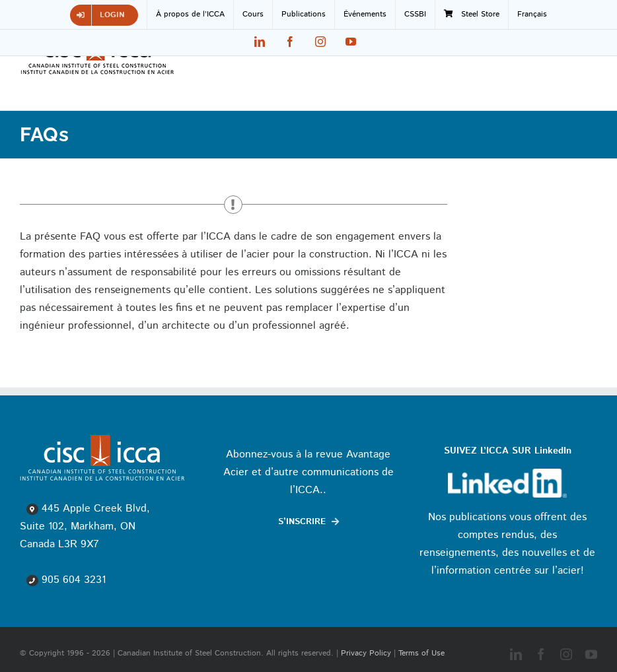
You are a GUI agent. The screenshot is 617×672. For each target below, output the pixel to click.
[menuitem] (532, 15)
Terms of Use (421, 653)
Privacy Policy (366, 653)
